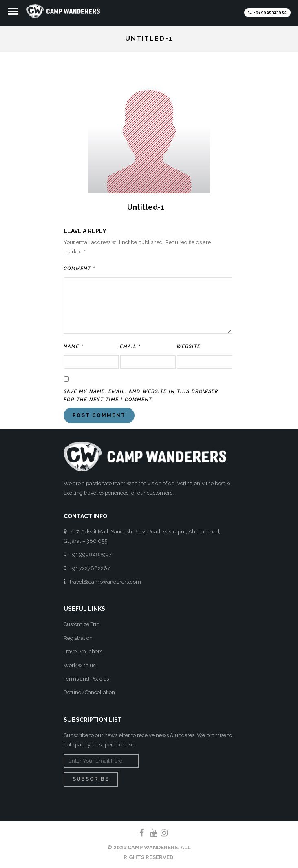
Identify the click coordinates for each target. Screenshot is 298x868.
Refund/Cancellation (89, 692)
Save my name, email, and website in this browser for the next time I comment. (141, 396)
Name (73, 347)
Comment (79, 269)
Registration (78, 638)
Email (130, 347)
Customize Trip (82, 624)
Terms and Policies (86, 679)
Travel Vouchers (83, 652)
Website (189, 347)
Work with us (79, 665)
